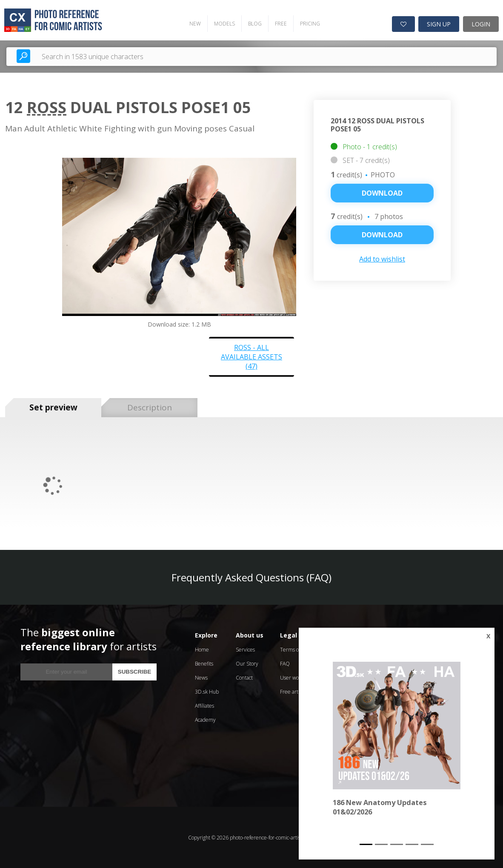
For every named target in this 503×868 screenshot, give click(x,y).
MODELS (224, 24)
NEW (195, 24)
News (201, 677)
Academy (205, 719)
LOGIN (481, 24)
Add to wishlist (382, 259)
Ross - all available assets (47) (251, 356)
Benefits (204, 663)
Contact (244, 677)
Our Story (247, 663)
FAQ (285, 663)
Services (245, 649)
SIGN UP (439, 24)
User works (293, 677)
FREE (280, 24)
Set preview (53, 407)
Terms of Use (295, 649)
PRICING (310, 24)
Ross (47, 107)
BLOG (254, 24)
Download (382, 193)
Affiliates (204, 705)
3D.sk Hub (207, 691)
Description (150, 407)
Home (202, 649)
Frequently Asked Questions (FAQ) (251, 577)
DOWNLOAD (382, 235)
